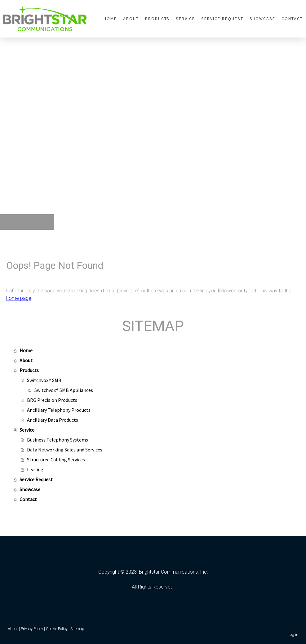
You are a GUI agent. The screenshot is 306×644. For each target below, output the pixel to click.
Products (157, 19)
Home (110, 19)
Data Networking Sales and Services (65, 450)
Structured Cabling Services (56, 460)
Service (185, 19)
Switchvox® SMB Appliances (64, 390)
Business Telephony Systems (58, 440)
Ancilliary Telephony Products (59, 410)
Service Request (222, 19)
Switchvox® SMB (44, 380)
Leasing (35, 469)
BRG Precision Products (52, 400)
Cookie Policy (57, 629)
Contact (292, 19)
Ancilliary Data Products (53, 420)
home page (19, 298)
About (131, 19)
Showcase (263, 19)
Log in (293, 635)
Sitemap (77, 629)
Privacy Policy (32, 629)
